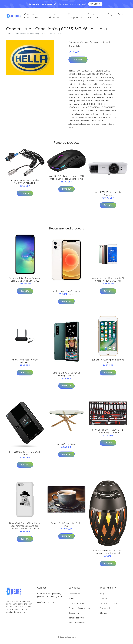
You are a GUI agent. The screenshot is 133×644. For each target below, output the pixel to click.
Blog (110, 16)
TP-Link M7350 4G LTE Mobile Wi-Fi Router (25, 456)
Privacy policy (106, 611)
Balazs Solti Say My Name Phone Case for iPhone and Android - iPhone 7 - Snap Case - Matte (25, 528)
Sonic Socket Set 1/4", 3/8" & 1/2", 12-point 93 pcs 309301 (108, 434)
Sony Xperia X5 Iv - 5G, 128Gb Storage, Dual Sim (66, 377)
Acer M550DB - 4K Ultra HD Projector (108, 196)
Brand (121, 16)
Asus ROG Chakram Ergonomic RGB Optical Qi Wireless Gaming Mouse (66, 180)
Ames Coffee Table (66, 447)
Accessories (74, 596)
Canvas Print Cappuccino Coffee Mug (66, 527)
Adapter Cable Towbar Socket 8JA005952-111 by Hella (25, 184)
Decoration (74, 616)
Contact (103, 601)
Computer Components (31, 17)
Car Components (75, 17)
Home (9, 36)
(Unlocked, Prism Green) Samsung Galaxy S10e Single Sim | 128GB (25, 282)
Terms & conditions (108, 606)
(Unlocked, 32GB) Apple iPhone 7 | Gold (108, 364)
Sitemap (103, 616)
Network (106, 45)
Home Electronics (55, 17)
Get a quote (95, 4)
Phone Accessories (94, 17)
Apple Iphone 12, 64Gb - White (66, 294)
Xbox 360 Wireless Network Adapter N (25, 364)
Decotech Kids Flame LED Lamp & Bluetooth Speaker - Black (108, 555)
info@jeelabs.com (45, 605)
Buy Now (78, 62)
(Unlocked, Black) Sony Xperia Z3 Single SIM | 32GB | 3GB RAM (108, 282)
